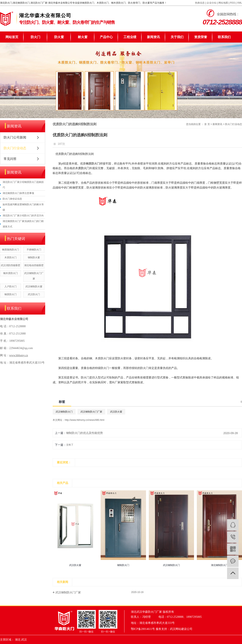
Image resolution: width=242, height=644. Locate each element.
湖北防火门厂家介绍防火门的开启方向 (23, 216)
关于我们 (177, 37)
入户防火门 (10, 287)
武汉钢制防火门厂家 (91, 412)
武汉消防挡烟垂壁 (10, 265)
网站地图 (223, 3)
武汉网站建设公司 (181, 629)
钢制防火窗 (34, 257)
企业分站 (212, 3)
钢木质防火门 (10, 273)
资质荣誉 (201, 37)
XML (239, 3)
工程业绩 (130, 37)
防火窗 (59, 37)
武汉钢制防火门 (64, 412)
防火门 (35, 37)
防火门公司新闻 (15, 137)
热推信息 (200, 3)
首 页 (207, 124)
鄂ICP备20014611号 (143, 629)
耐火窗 (83, 37)
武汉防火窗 (116, 412)
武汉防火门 (34, 294)
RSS (233, 3)
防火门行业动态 (15, 148)
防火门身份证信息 (12, 199)
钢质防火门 (10, 294)
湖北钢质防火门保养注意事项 (18, 193)
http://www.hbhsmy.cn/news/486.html (85, 420)
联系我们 (224, 37)
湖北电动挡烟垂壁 (34, 265)
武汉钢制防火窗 (34, 287)
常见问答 (10, 159)
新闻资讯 (153, 37)
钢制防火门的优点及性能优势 (84, 433)
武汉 (24, 640)
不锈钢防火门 (34, 250)
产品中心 (106, 37)
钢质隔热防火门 (10, 250)
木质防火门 (10, 257)
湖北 (18, 640)
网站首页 (12, 37)
